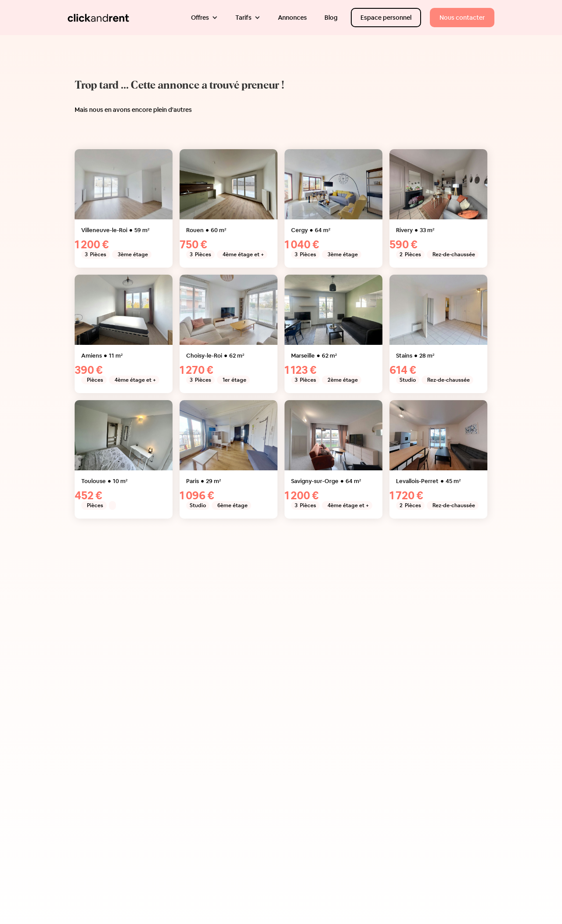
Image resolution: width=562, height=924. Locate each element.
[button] (204, 18)
